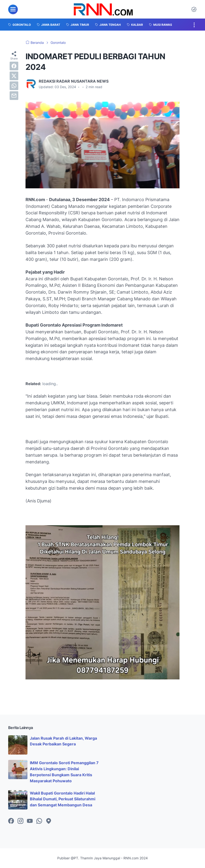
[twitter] (14, 76)
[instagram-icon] (20, 821)
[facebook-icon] (11, 821)
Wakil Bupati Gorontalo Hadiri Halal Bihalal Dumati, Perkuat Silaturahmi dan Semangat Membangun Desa (63, 799)
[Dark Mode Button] (194, 9)
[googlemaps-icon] (49, 821)
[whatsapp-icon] (39, 821)
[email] (14, 96)
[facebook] (14, 66)
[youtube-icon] (30, 821)
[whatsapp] (14, 86)
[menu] (13, 9)
